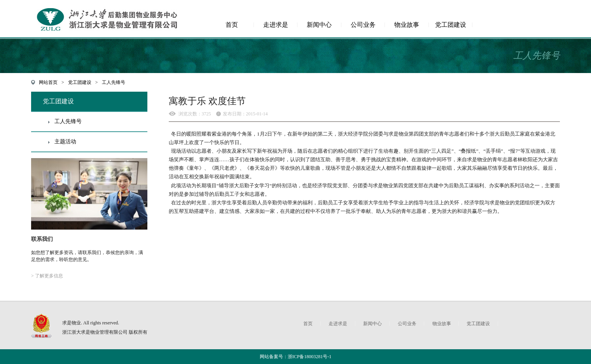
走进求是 (276, 25)
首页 (232, 25)
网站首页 (48, 82)
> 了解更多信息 (47, 276)
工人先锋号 (114, 82)
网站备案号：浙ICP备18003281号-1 (296, 357)
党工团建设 (451, 25)
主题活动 (65, 142)
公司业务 (363, 25)
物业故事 (407, 25)
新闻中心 (319, 25)
